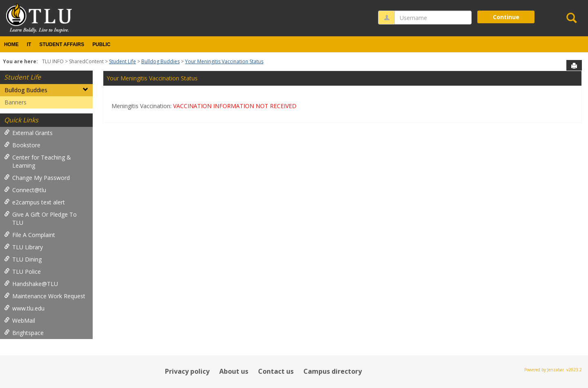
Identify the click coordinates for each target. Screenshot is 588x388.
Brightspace (24, 333)
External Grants (28, 133)
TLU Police (22, 272)
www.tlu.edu (24, 308)
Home (11, 44)
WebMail (20, 320)
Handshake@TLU (31, 284)
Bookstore (22, 145)
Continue (506, 17)
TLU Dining (23, 259)
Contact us (276, 371)
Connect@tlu (25, 190)
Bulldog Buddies (160, 61)
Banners (16, 102)
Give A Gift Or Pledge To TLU (40, 218)
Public (101, 44)
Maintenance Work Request (45, 296)
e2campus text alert (35, 202)
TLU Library (23, 247)
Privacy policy (187, 371)
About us (234, 371)
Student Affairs (62, 44)
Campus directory (333, 371)
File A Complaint (30, 235)
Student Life (122, 61)
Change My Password (37, 178)
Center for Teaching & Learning (38, 161)
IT (29, 44)
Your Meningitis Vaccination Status (224, 61)
